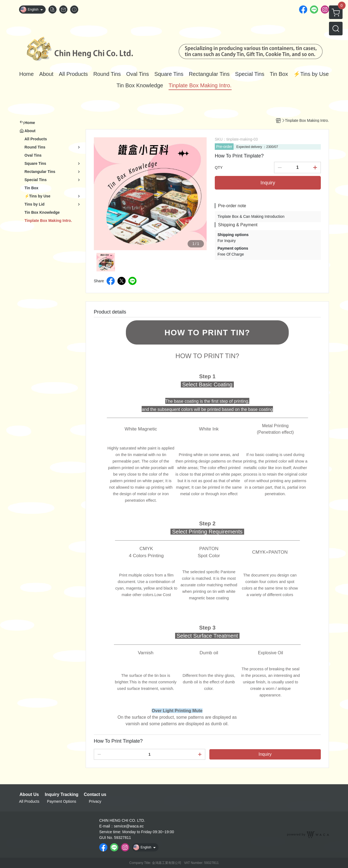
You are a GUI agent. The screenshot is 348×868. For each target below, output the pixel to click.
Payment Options (62, 801)
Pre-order (224, 147)
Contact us (95, 795)
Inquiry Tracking (62, 795)
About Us (29, 795)
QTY (219, 168)
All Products (29, 801)
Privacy (95, 801)
